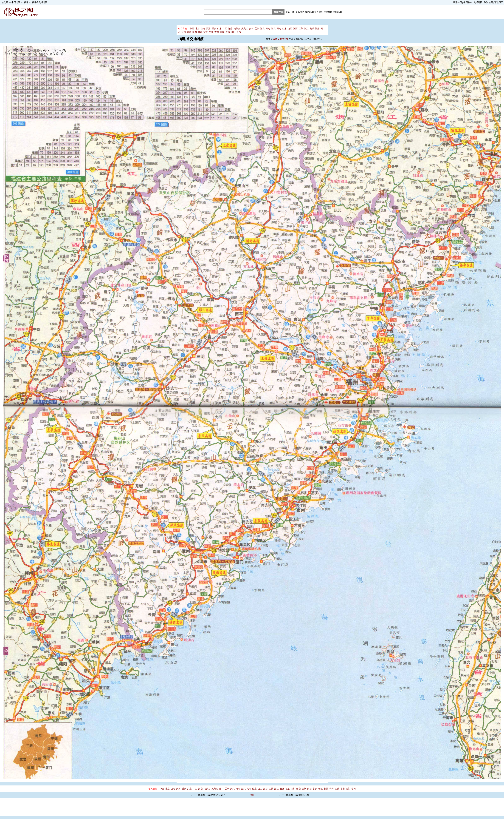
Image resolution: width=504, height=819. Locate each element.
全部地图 (337, 12)
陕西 (195, 32)
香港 (228, 32)
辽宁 (257, 29)
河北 (262, 29)
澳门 (233, 32)
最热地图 (309, 12)
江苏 (301, 29)
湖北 (273, 29)
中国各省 (468, 2)
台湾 (239, 32)
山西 (290, 29)
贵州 (189, 32)
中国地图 (16, 2)
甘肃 (200, 32)
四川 (293, 789)
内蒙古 (237, 29)
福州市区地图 (302, 795)
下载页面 (499, 2)
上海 (203, 29)
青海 (217, 32)
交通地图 (478, 2)
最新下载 (290, 12)
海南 (230, 29)
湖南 (279, 29)
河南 (268, 29)
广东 (219, 29)
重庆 (214, 29)
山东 (284, 29)
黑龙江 (245, 29)
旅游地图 (488, 2)
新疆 (211, 32)
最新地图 (300, 12)
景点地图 (319, 12)
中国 (192, 29)
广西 (225, 29)
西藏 (222, 32)
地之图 (5, 2)
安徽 (312, 29)
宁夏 (206, 32)
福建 (26, 2)
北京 (197, 29)
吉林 (251, 29)
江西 (295, 29)
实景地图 (328, 12)
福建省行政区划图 (216, 795)
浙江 (306, 29)
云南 (184, 32)
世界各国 (457, 2)
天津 (208, 29)
